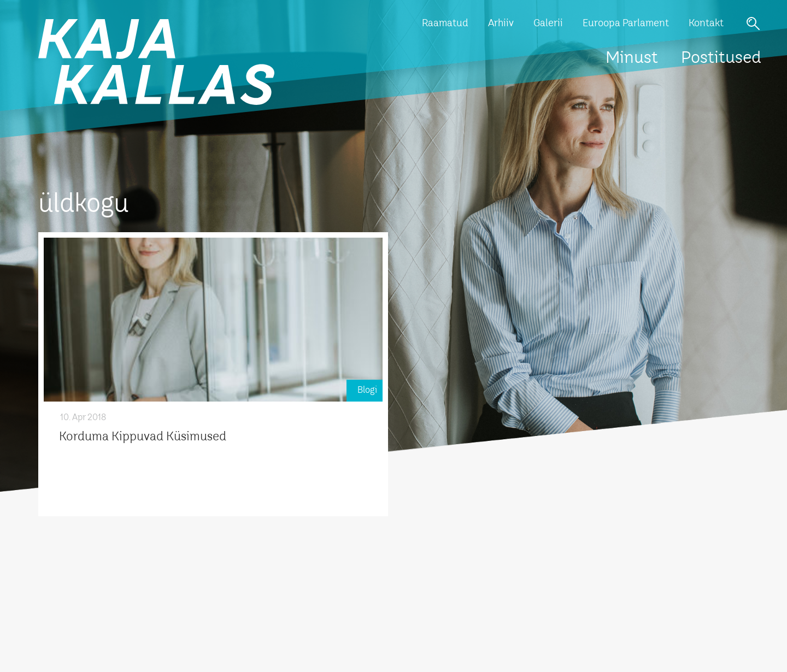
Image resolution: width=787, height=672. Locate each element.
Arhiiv (501, 23)
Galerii (548, 23)
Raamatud (445, 23)
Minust (632, 58)
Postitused (721, 58)
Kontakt (706, 23)
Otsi (753, 23)
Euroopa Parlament (626, 23)
